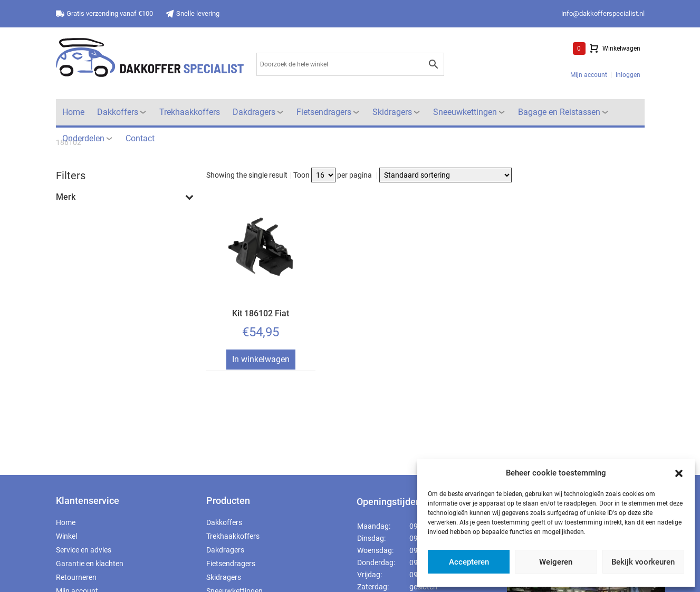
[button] (679, 473)
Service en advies (84, 550)
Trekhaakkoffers (190, 112)
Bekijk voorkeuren (643, 562)
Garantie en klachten (90, 564)
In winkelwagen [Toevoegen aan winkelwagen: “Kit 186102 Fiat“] (261, 359)
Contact (140, 138)
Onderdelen (83, 138)
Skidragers (392, 112)
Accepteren (469, 562)
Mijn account (589, 75)
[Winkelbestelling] (445, 175)
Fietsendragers (324, 112)
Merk (125, 197)
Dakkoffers (118, 112)
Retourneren (76, 577)
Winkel (66, 536)
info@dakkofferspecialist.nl (603, 13)
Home (73, 112)
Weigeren (556, 562)
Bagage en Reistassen (559, 112)
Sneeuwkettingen (465, 112)
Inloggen (628, 75)
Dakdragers (254, 112)
